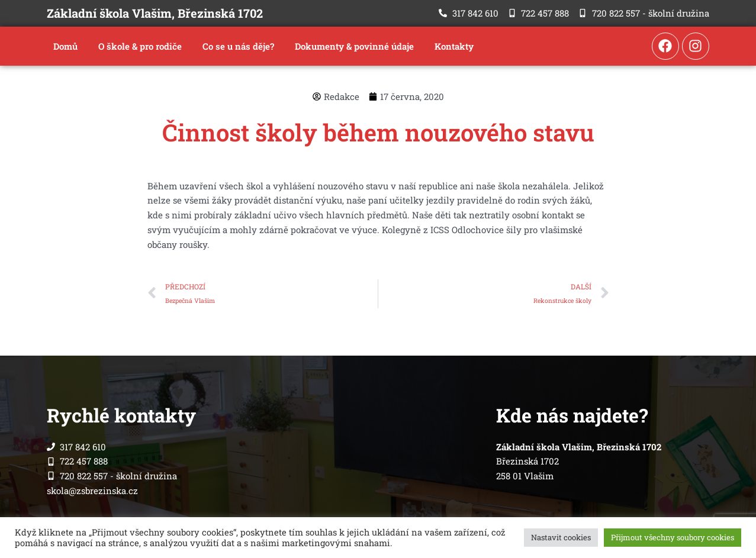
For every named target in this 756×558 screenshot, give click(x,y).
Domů (65, 46)
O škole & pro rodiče (140, 46)
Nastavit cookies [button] (561, 537)
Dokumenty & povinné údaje (354, 46)
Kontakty (454, 46)
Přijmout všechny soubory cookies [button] (673, 537)
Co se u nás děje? (238, 46)
